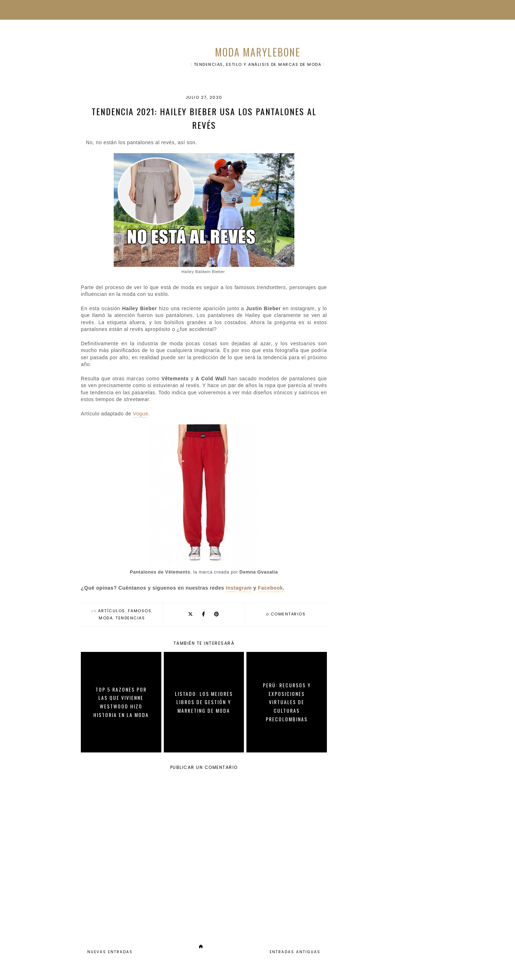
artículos (112, 611)
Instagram (239, 588)
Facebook (270, 588)
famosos (140, 611)
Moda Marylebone (258, 52)
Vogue (141, 414)
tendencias (130, 618)
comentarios (286, 614)
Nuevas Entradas (110, 952)
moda (106, 618)
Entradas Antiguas (295, 952)
